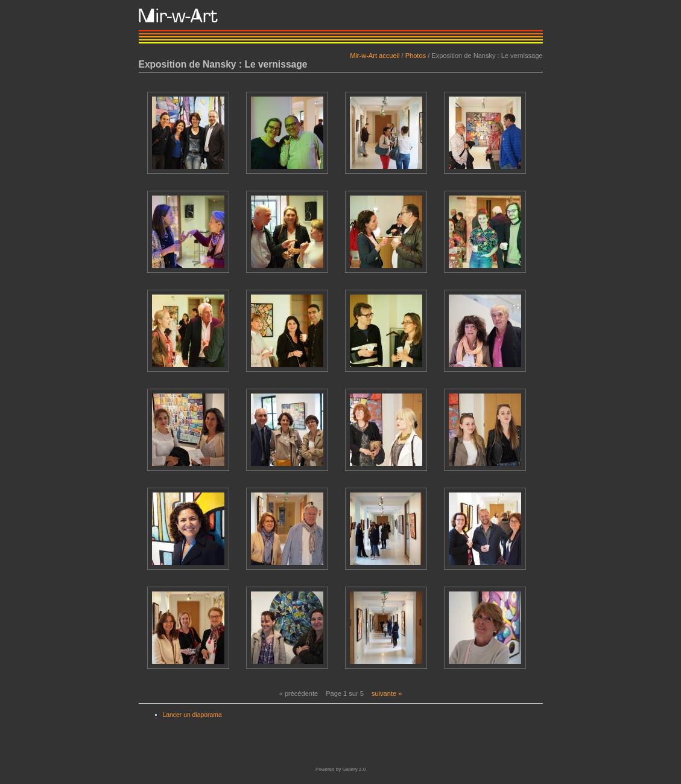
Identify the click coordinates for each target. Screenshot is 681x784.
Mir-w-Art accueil (375, 56)
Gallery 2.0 (354, 769)
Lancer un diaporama (192, 715)
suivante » (387, 693)
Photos (416, 56)
